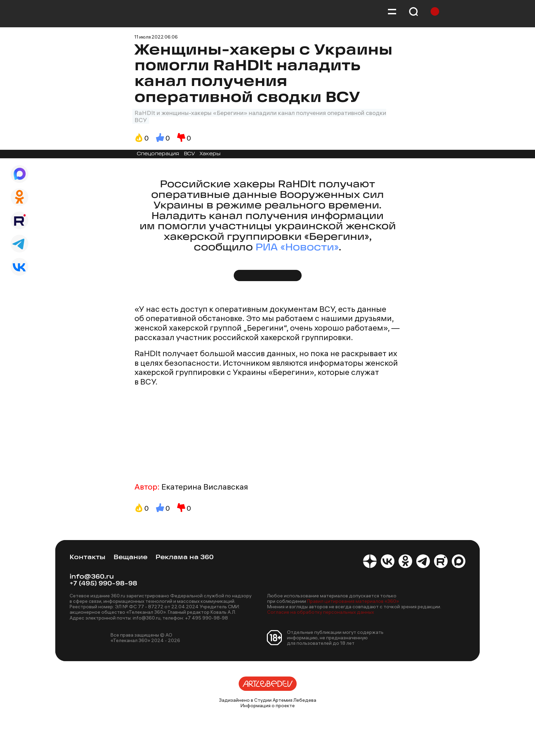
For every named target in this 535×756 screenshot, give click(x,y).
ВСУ (189, 154)
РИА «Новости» (297, 248)
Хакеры (210, 154)
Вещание (131, 558)
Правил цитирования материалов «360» (353, 601)
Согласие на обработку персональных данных (321, 612)
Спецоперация (158, 154)
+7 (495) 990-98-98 (103, 584)
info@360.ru (92, 577)
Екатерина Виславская (205, 487)
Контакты (88, 558)
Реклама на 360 (185, 558)
